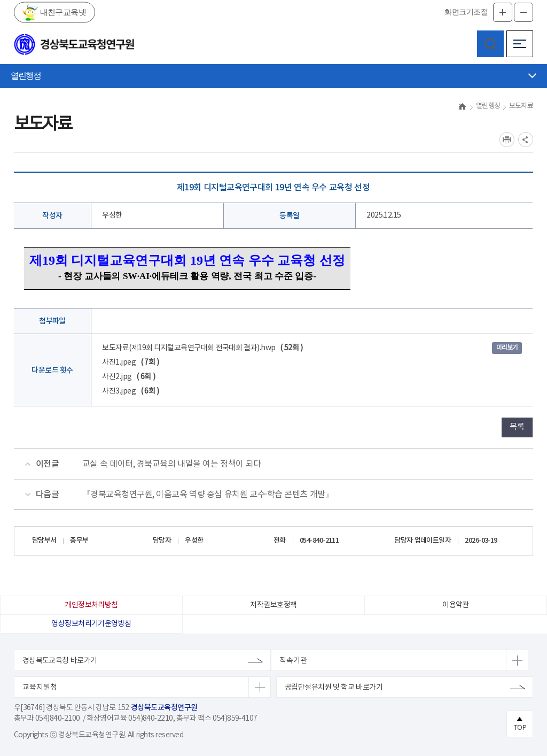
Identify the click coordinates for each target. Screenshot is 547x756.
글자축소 (523, 12)
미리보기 (507, 348)
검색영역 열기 (490, 44)
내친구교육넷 (62, 12)
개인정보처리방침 (91, 605)
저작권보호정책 (273, 605)
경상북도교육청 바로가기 (60, 661)
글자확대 (503, 12)
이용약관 (456, 605)
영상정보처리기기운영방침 (91, 624)
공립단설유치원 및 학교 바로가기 (334, 688)
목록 (517, 427)
